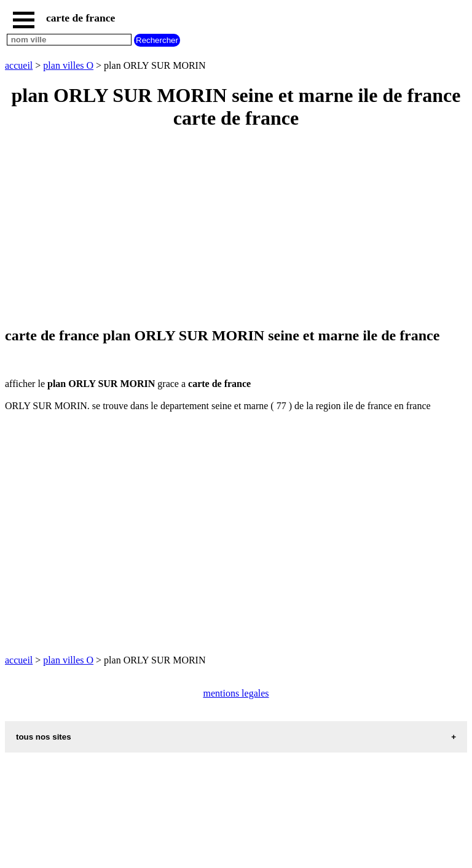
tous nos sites (44, 737)
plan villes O (68, 65)
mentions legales (236, 693)
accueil (19, 65)
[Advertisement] (236, 229)
